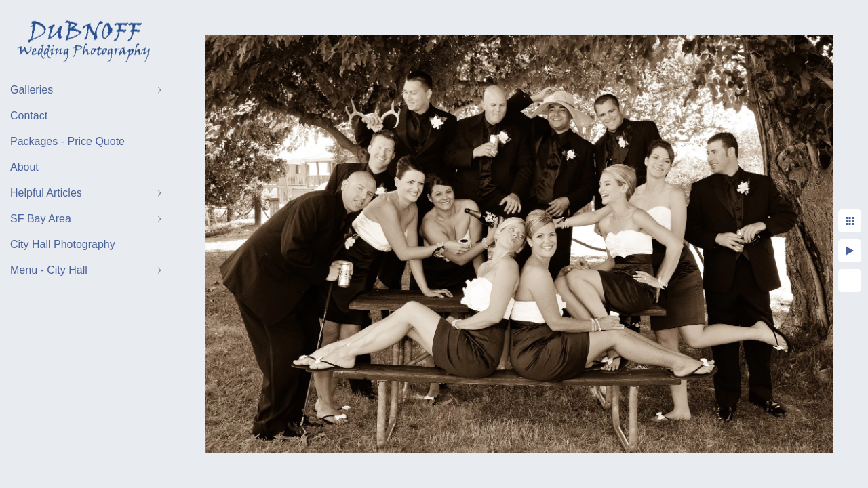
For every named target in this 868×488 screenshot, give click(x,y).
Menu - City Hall (49, 270)
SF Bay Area (41, 219)
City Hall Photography (63, 244)
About (24, 167)
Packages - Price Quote (67, 141)
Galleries (32, 90)
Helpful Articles (46, 193)
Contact (29, 116)
